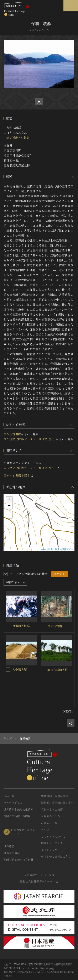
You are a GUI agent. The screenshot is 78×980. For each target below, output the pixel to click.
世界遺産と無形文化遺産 (18, 809)
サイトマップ (49, 850)
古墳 (6, 138)
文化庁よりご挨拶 (52, 809)
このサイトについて (53, 836)
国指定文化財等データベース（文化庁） (30, 439)
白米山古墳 (55, 626)
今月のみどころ (51, 816)
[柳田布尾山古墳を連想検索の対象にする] (43, 670)
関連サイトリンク (52, 843)
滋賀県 (25, 138)
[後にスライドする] (69, 711)
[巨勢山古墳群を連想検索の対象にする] (8, 626)
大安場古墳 (20, 670)
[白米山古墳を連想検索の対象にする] (43, 626)
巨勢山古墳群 (21, 626)
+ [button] (9, 500)
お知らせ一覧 (49, 823)
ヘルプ (45, 830)
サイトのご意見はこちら (56, 857)
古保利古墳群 (12, 434)
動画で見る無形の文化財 (18, 860)
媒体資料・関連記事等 (55, 796)
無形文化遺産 (12, 853)
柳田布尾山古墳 (58, 670)
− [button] (9, 506)
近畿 (15, 138)
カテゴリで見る (13, 803)
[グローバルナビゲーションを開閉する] (71, 6)
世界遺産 (9, 846)
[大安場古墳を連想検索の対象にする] (8, 670)
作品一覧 (9, 796)
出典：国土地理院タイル (61, 549)
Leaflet (43, 549)
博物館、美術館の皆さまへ (57, 803)
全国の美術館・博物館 (17, 816)
